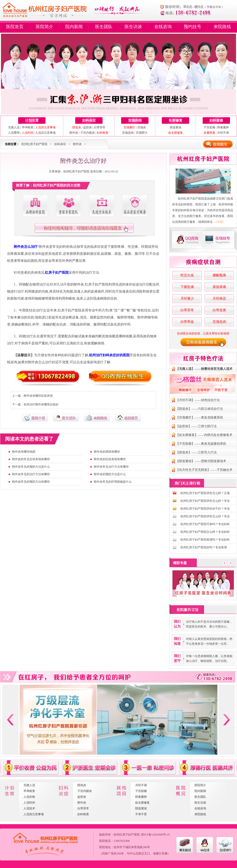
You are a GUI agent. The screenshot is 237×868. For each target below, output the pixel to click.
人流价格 (29, 797)
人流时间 (29, 803)
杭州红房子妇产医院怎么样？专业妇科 (205, 532)
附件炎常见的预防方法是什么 (31, 467)
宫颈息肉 (128, 133)
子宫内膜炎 (88, 133)
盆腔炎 (88, 127)
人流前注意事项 (34, 814)
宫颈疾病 (135, 120)
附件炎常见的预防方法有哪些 (31, 482)
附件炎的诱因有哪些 (107, 452)
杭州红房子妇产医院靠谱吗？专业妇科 (205, 540)
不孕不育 (141, 814)
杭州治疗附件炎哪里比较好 (41, 404)
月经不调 (223, 133)
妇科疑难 (216, 120)
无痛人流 (14, 127)
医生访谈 (133, 27)
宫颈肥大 (142, 133)
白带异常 (100, 127)
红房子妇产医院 (57, 273)
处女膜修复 (142, 803)
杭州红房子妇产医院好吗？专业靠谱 (204, 547)
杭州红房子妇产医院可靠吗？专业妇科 (205, 524)
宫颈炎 (142, 127)
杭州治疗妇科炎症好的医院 (109, 355)
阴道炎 (82, 785)
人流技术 (29, 808)
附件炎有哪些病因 (24, 452)
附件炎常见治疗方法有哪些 (111, 467)
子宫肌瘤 (209, 127)
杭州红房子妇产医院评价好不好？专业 (205, 509)
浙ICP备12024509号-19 (155, 835)
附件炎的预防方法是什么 (110, 474)
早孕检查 (28, 127)
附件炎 (74, 133)
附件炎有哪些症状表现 (38, 396)
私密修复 (176, 120)
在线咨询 (163, 27)
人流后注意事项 (45, 133)
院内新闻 (74, 27)
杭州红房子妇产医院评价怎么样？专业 (205, 501)
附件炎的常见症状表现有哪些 (31, 459)
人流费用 (14, 133)
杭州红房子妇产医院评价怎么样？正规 (205, 493)
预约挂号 (193, 27)
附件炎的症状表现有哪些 (110, 459)
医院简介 (44, 27)
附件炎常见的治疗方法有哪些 (31, 474)
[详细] (220, 222)
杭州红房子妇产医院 (34, 144)
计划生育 (32, 120)
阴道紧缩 (176, 127)
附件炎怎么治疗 (26, 247)
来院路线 (222, 27)
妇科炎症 (89, 120)
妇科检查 (83, 814)
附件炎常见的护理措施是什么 (113, 482)
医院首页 (15, 27)
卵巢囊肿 (223, 127)
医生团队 (104, 27)
